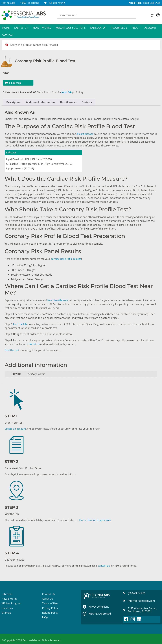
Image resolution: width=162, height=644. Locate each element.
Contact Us (49, 594)
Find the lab (20, 324)
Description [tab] (13, 102)
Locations (7, 608)
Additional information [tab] (40, 102)
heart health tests (58, 300)
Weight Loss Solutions (71, 28)
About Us (48, 599)
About (136, 28)
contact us (34, 344)
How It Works (42, 28)
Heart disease (85, 134)
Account (150, 28)
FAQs (45, 617)
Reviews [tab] (87, 102)
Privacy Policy (50, 608)
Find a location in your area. (95, 520)
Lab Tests (21, 28)
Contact (8, 35)
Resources (119, 28)
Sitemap (6, 613)
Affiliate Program (11, 603)
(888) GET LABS (152, 3)
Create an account (15, 429)
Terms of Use (50, 603)
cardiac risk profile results (66, 259)
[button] (152, 15)
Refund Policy (50, 613)
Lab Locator (98, 28)
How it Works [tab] (68, 102)
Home (6, 28)
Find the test (12, 350)
